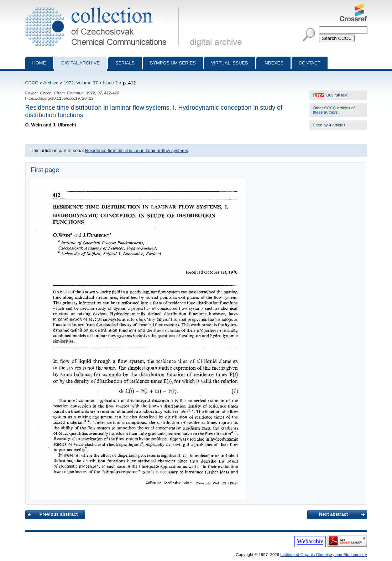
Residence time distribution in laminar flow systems (137, 150)
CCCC (32, 83)
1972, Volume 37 (81, 83)
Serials (125, 63)
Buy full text (337, 95)
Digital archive (80, 63)
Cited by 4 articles (329, 125)
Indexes (273, 63)
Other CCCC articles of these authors (334, 110)
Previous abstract (59, 514)
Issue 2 (110, 83)
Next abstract (333, 514)
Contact (310, 63)
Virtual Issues (230, 63)
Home (39, 63)
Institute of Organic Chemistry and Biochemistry (323, 555)
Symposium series (173, 63)
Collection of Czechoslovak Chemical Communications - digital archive (103, 6)
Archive (51, 83)
